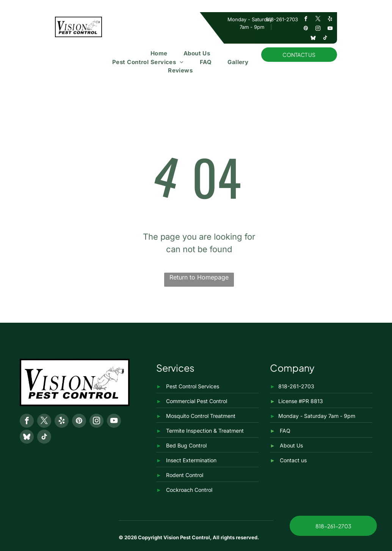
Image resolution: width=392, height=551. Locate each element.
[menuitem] (159, 54)
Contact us (293, 460)
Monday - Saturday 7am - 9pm (317, 416)
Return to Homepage (199, 277)
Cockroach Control (189, 490)
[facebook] (306, 20)
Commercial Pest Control (197, 401)
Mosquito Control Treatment (201, 416)
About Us (291, 445)
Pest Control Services (193, 386)
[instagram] (318, 29)
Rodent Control (185, 475)
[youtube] (330, 29)
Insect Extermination (191, 460)
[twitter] (318, 20)
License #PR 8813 (301, 401)
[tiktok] (325, 39)
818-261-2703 (282, 19)
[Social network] (313, 39)
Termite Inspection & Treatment (205, 431)
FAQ (285, 431)
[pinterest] (306, 29)
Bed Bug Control (186, 445)
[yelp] (330, 20)
